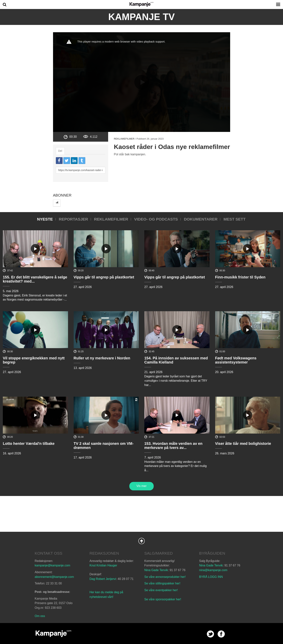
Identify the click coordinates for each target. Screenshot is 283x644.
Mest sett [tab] (234, 219)
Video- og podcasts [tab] (156, 219)
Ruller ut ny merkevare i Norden (102, 358)
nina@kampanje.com (213, 570)
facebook (221, 634)
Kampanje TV (142, 17)
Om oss (40, 616)
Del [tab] (60, 151)
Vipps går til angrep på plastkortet (104, 277)
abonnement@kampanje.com (54, 577)
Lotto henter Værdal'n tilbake (29, 444)
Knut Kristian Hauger (103, 565)
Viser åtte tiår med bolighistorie (243, 444)
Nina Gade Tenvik (156, 570)
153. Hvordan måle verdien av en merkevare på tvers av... (173, 446)
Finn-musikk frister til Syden (240, 277)
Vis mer (141, 486)
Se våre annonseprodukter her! (165, 577)
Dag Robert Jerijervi (103, 579)
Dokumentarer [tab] (201, 219)
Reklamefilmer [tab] (111, 219)
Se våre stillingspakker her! (163, 583)
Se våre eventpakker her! (161, 590)
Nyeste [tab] (45, 219)
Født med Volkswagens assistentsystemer (236, 360)
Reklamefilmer (124, 139)
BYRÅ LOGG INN (211, 577)
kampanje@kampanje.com (52, 565)
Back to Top (141, 541)
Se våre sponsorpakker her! (163, 599)
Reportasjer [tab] (73, 219)
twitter (210, 634)
